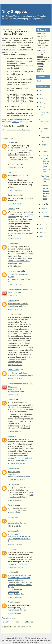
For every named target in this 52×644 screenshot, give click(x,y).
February (45, 216)
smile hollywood (14, 388)
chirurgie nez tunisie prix (18, 306)
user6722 (16, 121)
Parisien (11, 504)
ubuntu (28, 129)
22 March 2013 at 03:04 (15, 167)
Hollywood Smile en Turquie (19, 536)
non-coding (21, 129)
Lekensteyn (19, 119)
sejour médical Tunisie (17, 522)
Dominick (12, 208)
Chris (10, 172)
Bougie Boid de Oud (16, 593)
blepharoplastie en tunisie (18, 303)
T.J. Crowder (13, 195)
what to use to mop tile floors (21, 495)
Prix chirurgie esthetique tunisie (20, 375)
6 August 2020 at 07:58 (15, 378)
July (43, 151)
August (44, 145)
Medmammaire (14, 270)
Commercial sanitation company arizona (17, 360)
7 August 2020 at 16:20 (15, 394)
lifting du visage (14, 471)
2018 (42, 90)
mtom (10, 549)
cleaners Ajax (20, 418)
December (45, 112)
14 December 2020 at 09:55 (17, 479)
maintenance (12, 129)
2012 (42, 106)
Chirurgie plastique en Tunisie (20, 582)
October (45, 128)
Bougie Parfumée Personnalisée (15, 590)
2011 (42, 224)
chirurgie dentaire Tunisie (18, 289)
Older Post (29, 621)
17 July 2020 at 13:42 (15, 284)
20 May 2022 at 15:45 (15, 597)
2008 (42, 236)
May (44, 204)
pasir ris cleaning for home (18, 564)
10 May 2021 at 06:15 (15, 500)
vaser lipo (12, 473)
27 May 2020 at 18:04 (15, 238)
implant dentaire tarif (16, 391)
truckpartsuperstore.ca (17, 609)
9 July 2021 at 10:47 (14, 512)
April (44, 208)
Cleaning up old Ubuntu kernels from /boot (16, 33)
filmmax (11, 436)
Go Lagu (11, 484)
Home (18, 621)
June (44, 155)
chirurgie (11, 300)
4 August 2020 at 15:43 (15, 364)
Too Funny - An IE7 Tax (45, 179)
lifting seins (12, 386)
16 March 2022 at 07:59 (15, 567)
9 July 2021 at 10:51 (14, 526)
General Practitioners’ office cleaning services (19, 261)
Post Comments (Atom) (22, 626)
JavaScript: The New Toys (42, 44)
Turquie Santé (14, 534)
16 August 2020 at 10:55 (16, 431)
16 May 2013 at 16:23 (15, 203)
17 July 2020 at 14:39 (15, 295)
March (44, 212)
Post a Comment (8, 617)
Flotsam (11, 142)
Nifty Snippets (14, 12)
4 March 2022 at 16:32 (15, 544)
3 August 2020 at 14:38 (15, 309)
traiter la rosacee (15, 292)
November (45, 122)
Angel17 (11, 601)
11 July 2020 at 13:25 (15, 266)
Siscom (11, 243)
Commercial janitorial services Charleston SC (20, 459)
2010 (42, 228)
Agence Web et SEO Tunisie (19, 575)
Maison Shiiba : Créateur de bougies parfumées (19, 578)
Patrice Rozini (13, 369)
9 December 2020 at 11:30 (16, 463)
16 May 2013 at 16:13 (15, 190)
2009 (42, 232)
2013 (42, 102)
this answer (19, 45)
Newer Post (6, 621)
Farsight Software (40, 70)
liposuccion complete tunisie (19, 476)
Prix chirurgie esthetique (18, 372)
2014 (42, 98)
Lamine (11, 530)
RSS (39, 81)
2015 (42, 94)
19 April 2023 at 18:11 (15, 613)
